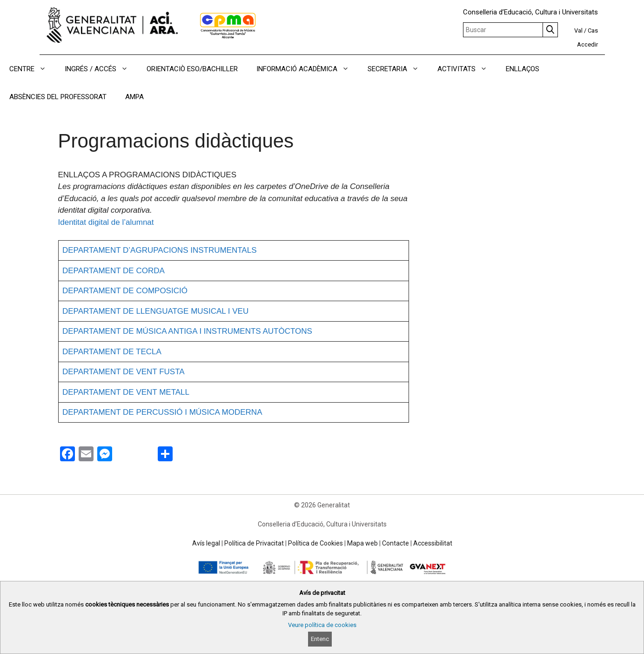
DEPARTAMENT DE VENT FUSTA (124, 372)
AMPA (134, 97)
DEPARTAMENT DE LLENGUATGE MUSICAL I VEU (155, 311)
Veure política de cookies (322, 625)
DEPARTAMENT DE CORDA (114, 271)
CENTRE (32, 69)
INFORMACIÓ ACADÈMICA (307, 69)
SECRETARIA (398, 69)
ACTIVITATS (467, 69)
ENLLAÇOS (523, 69)
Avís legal (206, 543)
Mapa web (362, 543)
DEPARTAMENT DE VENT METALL (126, 392)
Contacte (396, 543)
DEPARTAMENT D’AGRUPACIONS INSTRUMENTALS (160, 250)
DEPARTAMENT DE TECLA (112, 352)
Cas (593, 30)
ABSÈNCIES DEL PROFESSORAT (58, 97)
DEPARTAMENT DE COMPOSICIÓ (125, 291)
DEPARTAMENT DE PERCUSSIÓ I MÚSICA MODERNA (162, 412)
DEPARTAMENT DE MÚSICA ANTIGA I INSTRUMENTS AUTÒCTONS (187, 331)
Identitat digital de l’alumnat (106, 222)
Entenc (320, 639)
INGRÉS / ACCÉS (101, 69)
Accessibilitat (433, 543)
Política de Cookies (315, 543)
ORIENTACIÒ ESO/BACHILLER (192, 69)
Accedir (587, 44)
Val (578, 30)
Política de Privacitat (254, 543)
